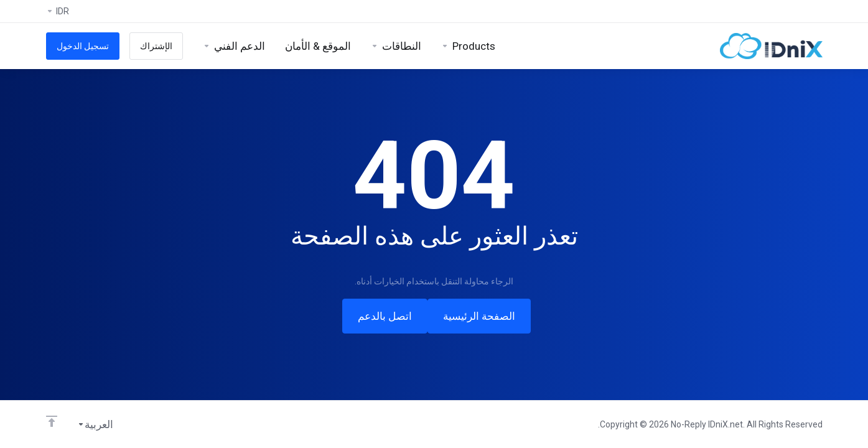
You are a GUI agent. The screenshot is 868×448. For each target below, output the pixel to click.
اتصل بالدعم (385, 316)
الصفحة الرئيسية (479, 316)
